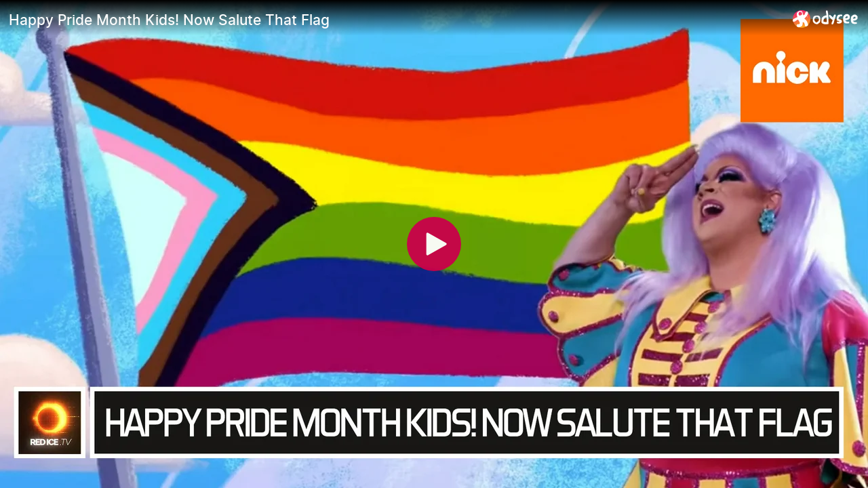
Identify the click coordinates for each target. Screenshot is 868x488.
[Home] (826, 19)
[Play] (434, 244)
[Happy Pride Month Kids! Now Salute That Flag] (395, 20)
